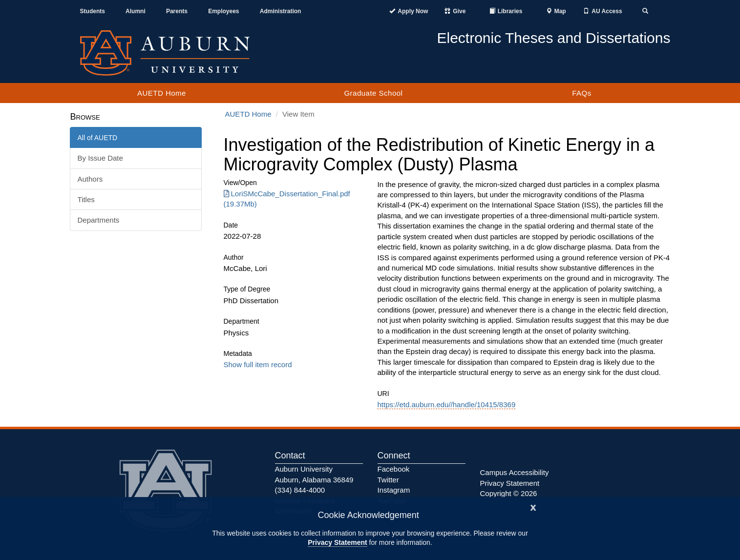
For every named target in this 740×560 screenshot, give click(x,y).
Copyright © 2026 (509, 493)
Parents (177, 11)
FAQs (582, 93)
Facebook (394, 469)
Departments (99, 220)
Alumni (136, 11)
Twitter (388, 480)
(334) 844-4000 (300, 490)
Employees (223, 11)
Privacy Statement (337, 542)
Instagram (394, 490)
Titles (86, 199)
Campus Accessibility (515, 472)
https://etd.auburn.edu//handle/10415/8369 (446, 404)
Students (93, 11)
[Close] (533, 507)
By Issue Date (100, 158)
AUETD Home (162, 93)
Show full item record (258, 364)
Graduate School (373, 93)
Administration (281, 11)
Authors (90, 179)
